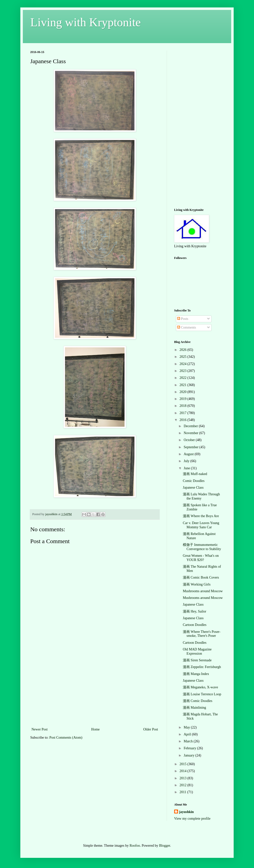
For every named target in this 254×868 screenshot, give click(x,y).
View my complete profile (192, 819)
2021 (184, 385)
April (188, 734)
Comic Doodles (194, 481)
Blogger (164, 846)
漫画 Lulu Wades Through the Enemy (201, 496)
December (191, 426)
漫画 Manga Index (196, 674)
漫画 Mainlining (194, 708)
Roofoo (135, 846)
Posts (183, 319)
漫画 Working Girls (197, 584)
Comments (187, 327)
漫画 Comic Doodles (198, 701)
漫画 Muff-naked (195, 474)
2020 (184, 392)
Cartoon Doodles (195, 625)
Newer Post (40, 729)
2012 (184, 785)
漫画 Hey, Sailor (194, 611)
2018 (184, 406)
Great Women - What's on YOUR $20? (201, 558)
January (189, 755)
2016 (184, 420)
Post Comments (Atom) (66, 738)
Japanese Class (193, 488)
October (190, 440)
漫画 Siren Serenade (197, 660)
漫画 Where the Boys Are (201, 516)
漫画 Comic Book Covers (201, 577)
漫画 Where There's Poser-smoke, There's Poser (202, 634)
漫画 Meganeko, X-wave (200, 687)
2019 (184, 399)
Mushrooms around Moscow (203, 591)
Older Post (151, 729)
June (187, 468)
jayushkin (186, 812)
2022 (184, 378)
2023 (184, 371)
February (190, 748)
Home (95, 729)
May (187, 727)
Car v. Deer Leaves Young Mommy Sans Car (201, 525)
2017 (184, 413)
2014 (184, 771)
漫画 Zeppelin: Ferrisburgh (202, 667)
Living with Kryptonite (85, 22)
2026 (184, 350)
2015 (184, 764)
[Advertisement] (95, 689)
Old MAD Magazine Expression (197, 651)
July (187, 461)
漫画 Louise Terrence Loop (202, 694)
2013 (184, 778)
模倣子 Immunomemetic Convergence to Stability (202, 547)
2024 (184, 364)
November (191, 433)
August (189, 454)
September (191, 447)
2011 (183, 792)
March (189, 741)
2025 (184, 357)
